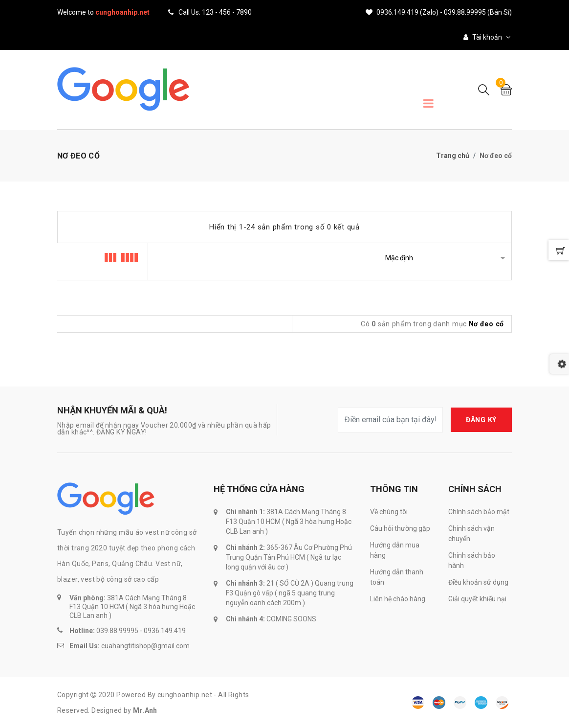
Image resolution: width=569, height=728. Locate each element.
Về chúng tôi (389, 512)
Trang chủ (453, 156)
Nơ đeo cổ (486, 324)
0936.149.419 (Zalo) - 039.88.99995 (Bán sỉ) (439, 12)
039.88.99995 (117, 631)
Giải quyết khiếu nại (477, 599)
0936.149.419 (165, 631)
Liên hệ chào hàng (398, 599)
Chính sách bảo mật (479, 512)
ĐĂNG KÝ (481, 420)
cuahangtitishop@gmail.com (145, 646)
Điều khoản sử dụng (478, 582)
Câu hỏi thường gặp (400, 528)
